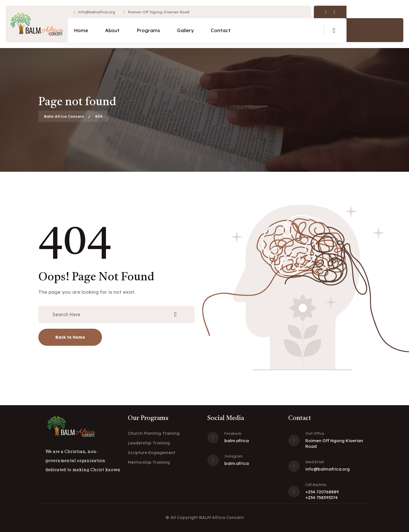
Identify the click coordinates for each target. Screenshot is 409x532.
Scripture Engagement (152, 453)
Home (81, 30)
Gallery (185, 30)
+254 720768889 (322, 492)
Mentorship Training (149, 462)
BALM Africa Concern (221, 517)
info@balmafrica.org (97, 12)
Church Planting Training (154, 433)
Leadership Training (149, 443)
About (112, 30)
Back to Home (70, 337)
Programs (148, 30)
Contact (221, 30)
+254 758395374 (322, 497)
